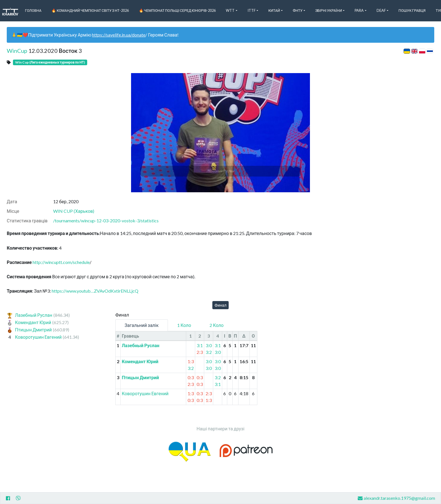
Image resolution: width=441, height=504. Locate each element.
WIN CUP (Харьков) (74, 211)
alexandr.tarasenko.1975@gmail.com (396, 498)
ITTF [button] (252, 10)
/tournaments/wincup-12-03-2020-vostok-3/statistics (106, 221)
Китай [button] (274, 10)
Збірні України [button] (329, 10)
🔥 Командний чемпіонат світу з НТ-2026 (90, 10)
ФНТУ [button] (298, 10)
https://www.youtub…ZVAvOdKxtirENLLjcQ (95, 291)
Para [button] (359, 10)
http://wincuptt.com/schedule (61, 262)
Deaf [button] (381, 10)
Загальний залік (142, 325)
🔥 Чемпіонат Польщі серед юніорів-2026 (177, 10)
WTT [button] (230, 10)
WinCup (17, 51)
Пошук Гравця (412, 10)
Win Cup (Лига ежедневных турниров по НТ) (50, 62)
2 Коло (216, 325)
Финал (221, 305)
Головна (33, 10)
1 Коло (184, 325)
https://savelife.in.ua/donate (119, 35)
